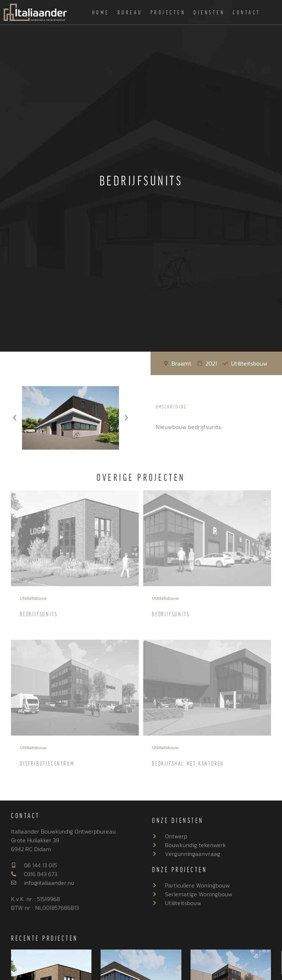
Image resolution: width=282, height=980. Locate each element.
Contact (247, 12)
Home (101, 12)
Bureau (130, 12)
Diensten (209, 12)
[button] (15, 418)
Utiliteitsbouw (33, 598)
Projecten (168, 12)
